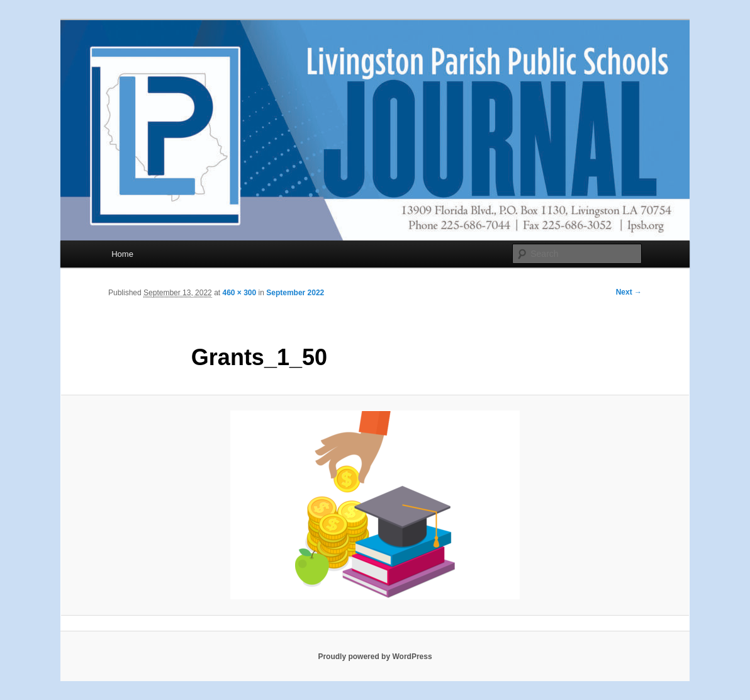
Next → (629, 292)
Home (122, 254)
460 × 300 (239, 293)
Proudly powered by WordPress (375, 657)
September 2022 (295, 293)
